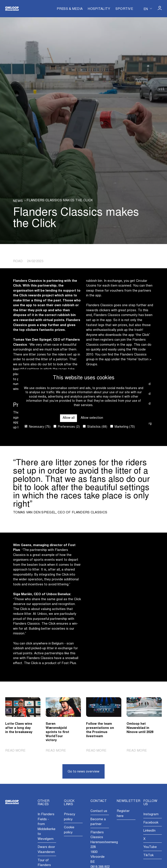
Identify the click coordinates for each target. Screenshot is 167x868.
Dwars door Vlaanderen (46, 850)
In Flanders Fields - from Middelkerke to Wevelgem (47, 827)
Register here (123, 814)
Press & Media (70, 9)
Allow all (69, 418)
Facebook (151, 823)
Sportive (124, 9)
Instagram (151, 814)
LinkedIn (149, 831)
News (18, 201)
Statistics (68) (95, 427)
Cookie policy (69, 830)
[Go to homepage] (12, 9)
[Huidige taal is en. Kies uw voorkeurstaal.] (148, 9)
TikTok (148, 855)
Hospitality (99, 9)
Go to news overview (83, 772)
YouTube (150, 847)
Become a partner (98, 822)
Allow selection (92, 418)
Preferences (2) (67, 427)
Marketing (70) (123, 427)
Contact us (99, 811)
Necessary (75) (38, 427)
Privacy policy (70, 817)
